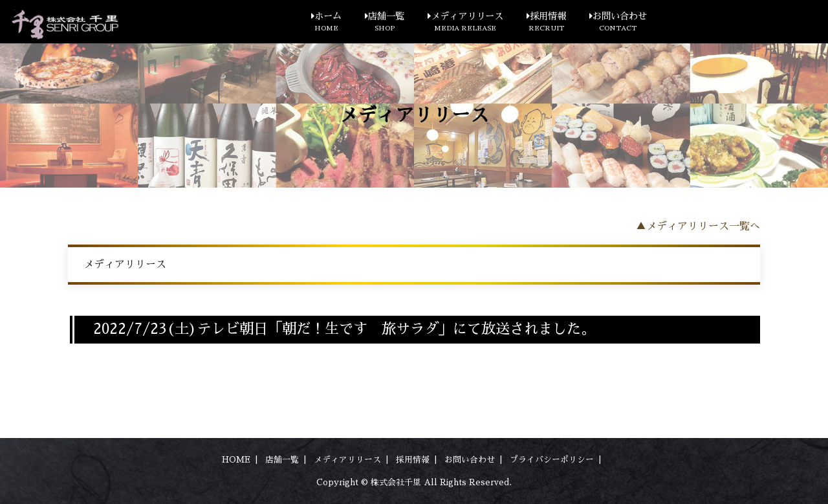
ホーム (326, 23)
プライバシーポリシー (552, 460)
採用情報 (546, 23)
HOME (236, 460)
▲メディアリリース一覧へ (698, 226)
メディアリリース (465, 23)
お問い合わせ (618, 23)
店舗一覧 (385, 23)
